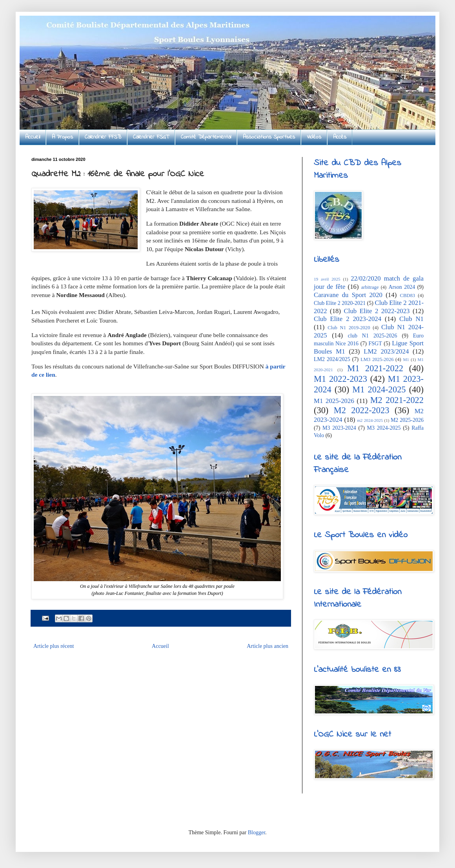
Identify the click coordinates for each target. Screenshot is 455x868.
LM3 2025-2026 (377, 359)
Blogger (257, 832)
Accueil (33, 137)
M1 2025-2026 (334, 401)
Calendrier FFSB (103, 137)
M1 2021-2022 (375, 368)
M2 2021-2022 (397, 400)
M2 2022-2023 (362, 410)
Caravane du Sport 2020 (348, 295)
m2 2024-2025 (370, 420)
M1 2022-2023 (340, 379)
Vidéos (314, 137)
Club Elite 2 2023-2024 (348, 319)
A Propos (62, 137)
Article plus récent (54, 646)
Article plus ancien (268, 646)
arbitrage (370, 287)
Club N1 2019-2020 (349, 328)
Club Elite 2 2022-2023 (377, 311)
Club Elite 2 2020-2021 (340, 303)
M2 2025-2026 (407, 420)
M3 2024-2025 (384, 428)
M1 (406, 359)
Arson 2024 (402, 287)
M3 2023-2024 (339, 428)
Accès (340, 137)
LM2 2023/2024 (386, 351)
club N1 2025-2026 (373, 336)
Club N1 (411, 319)
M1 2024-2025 (379, 389)
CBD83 (408, 295)
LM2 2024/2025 (332, 359)
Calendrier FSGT (151, 137)
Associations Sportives (269, 137)
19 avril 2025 (327, 279)
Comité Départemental (206, 137)
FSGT (375, 344)
